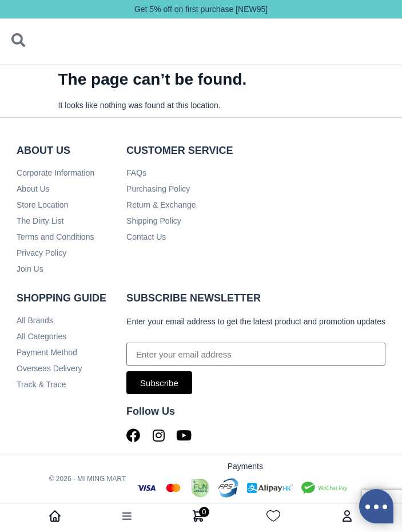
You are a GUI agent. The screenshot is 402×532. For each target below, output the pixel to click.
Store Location (42, 205)
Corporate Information (55, 173)
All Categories (41, 336)
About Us (33, 189)
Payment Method (47, 352)
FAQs (136, 173)
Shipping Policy (154, 221)
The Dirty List (40, 221)
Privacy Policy (41, 253)
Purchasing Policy (158, 189)
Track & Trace (41, 384)
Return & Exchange (161, 205)
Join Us (30, 269)
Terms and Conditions (55, 237)
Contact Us (146, 237)
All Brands (35, 320)
